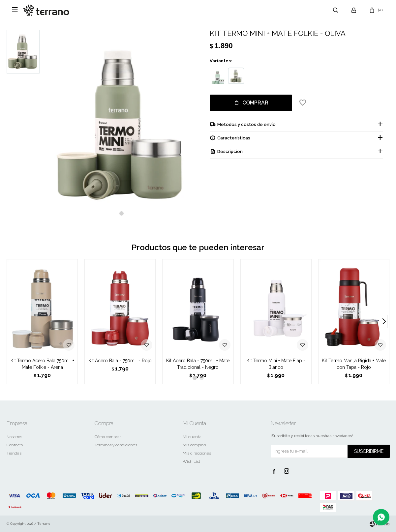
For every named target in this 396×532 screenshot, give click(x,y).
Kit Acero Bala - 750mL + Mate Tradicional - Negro (198, 364)
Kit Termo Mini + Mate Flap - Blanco (276, 364)
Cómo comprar (108, 437)
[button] (122, 213)
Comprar (255, 103)
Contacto (15, 445)
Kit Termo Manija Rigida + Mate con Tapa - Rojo (354, 364)
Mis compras (194, 445)
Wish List (191, 461)
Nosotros (14, 437)
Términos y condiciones (116, 445)
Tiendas (14, 453)
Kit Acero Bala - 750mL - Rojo (120, 361)
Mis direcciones (197, 453)
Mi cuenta (192, 437)
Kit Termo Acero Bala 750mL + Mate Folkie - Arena (42, 364)
